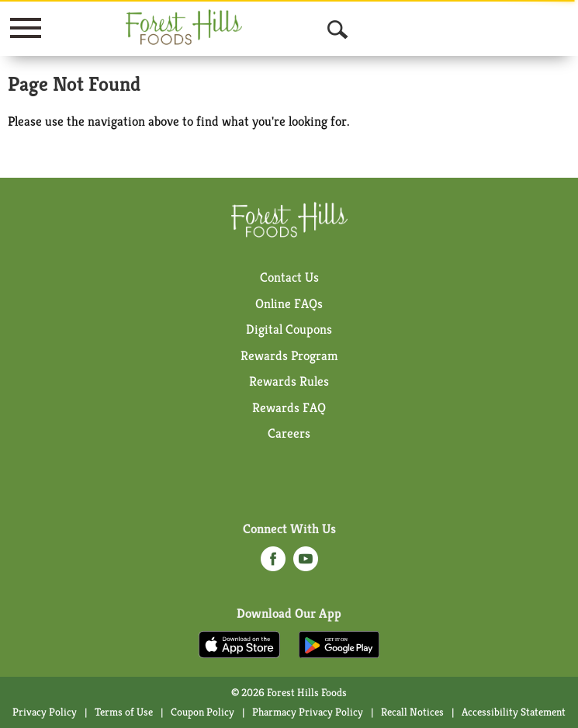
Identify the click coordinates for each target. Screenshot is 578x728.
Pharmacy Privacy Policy (308, 712)
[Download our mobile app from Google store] (339, 643)
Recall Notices (412, 712)
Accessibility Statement (514, 712)
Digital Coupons (289, 329)
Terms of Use (124, 712)
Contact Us (289, 277)
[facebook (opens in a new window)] (273, 563)
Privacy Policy (45, 712)
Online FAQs (289, 303)
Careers (289, 433)
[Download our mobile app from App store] (239, 643)
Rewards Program (289, 355)
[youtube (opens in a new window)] (306, 563)
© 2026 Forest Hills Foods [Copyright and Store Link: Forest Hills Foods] (289, 692)
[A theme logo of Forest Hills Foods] (184, 27)
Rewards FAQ (289, 407)
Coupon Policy (202, 712)
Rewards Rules (289, 381)
